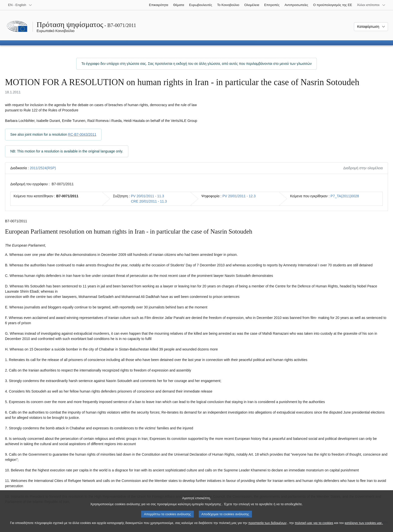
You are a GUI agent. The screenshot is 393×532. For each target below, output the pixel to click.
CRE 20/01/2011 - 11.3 (149, 201)
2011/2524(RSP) (43, 168)
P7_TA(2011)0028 (345, 196)
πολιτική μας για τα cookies (314, 529)
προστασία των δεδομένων (267, 529)
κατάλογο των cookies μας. (364, 529)
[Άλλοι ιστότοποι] (371, 5)
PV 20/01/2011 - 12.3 (239, 196)
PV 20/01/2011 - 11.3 (147, 196)
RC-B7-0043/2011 (82, 134)
